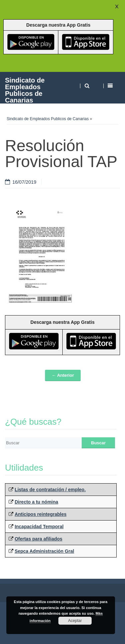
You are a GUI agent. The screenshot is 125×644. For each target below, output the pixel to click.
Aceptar (75, 621)
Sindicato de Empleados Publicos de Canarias (25, 90)
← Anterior (63, 375)
